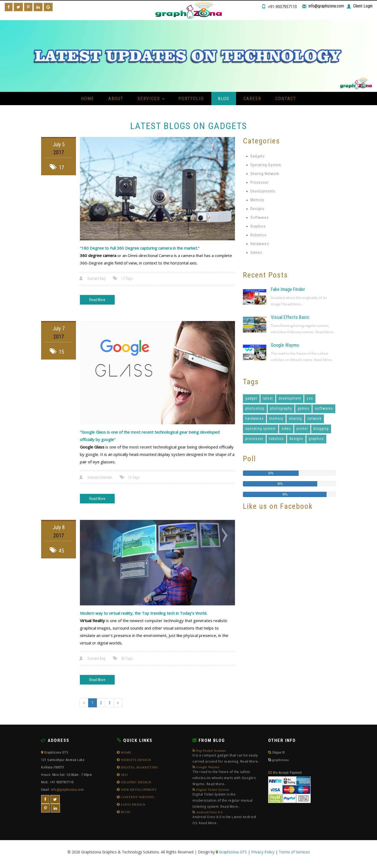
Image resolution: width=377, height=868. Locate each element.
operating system (261, 429)
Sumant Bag (93, 279)
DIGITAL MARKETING (139, 767)
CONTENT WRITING (137, 797)
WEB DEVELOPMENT (138, 790)
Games (256, 253)
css (310, 398)
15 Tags (130, 477)
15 (57, 352)
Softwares (260, 217)
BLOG (125, 812)
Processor (260, 182)
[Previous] (84, 703)
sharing (295, 418)
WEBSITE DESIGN (136, 760)
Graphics (258, 226)
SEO (124, 775)
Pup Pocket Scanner (226, 757)
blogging (321, 429)
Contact (286, 99)
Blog (224, 99)
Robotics (258, 235)
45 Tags (123, 659)
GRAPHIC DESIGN (136, 782)
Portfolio (191, 99)
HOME (126, 752)
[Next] (118, 703)
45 (57, 551)
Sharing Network (265, 174)
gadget (251, 398)
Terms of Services (294, 852)
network (314, 418)
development (290, 398)
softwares (324, 408)
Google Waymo (285, 345)
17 (57, 167)
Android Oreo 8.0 (226, 818)
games (303, 408)
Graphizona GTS (232, 852)
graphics (316, 439)
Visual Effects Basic (290, 317)
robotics (276, 439)
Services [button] (151, 99)
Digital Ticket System (226, 799)
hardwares (254, 418)
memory (276, 418)
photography (281, 408)
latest (268, 398)
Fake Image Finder (288, 289)
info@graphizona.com (326, 6)
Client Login (363, 6)
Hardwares (260, 244)
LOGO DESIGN (133, 804)
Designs (257, 209)
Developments (263, 191)
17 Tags (123, 279)
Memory (257, 200)
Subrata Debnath (96, 477)
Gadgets (258, 156)
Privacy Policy (263, 852)
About (116, 99)
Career (252, 99)
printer (302, 429)
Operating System (266, 165)
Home (88, 99)
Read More (97, 300)
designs (296, 439)
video (286, 429)
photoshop (255, 408)
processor (254, 439)
